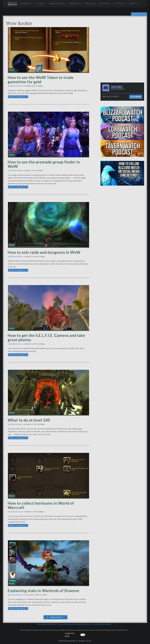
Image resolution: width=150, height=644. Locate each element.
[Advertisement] (123, 34)
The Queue (104, 4)
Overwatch (75, 4)
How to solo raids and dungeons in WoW (44, 252)
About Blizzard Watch (46, 624)
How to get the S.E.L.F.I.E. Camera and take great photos (46, 338)
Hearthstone (57, 4)
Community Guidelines (74, 624)
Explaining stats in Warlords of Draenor (44, 591)
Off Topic (120, 4)
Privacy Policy (90, 624)
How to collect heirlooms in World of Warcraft (41, 505)
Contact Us (60, 624)
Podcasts (90, 4)
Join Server (136, 97)
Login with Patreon (139, 14)
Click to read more (18, 97)
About (134, 4)
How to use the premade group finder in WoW (44, 164)
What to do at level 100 (29, 420)
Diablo (41, 4)
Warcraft (27, 4)
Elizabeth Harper (17, 86)
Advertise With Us (104, 624)
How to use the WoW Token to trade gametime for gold (41, 80)
